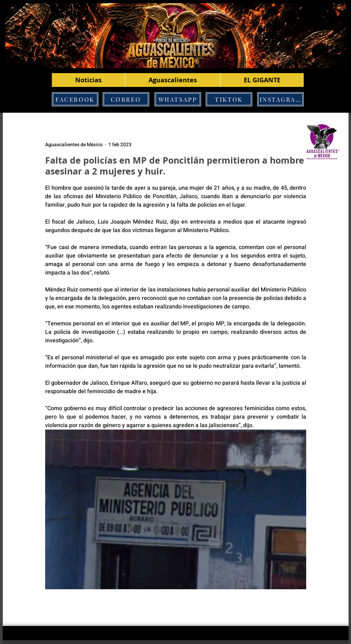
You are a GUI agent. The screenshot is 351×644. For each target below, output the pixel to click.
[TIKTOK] (229, 99)
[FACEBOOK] (75, 99)
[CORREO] (126, 99)
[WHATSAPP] (178, 99)
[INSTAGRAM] (280, 99)
